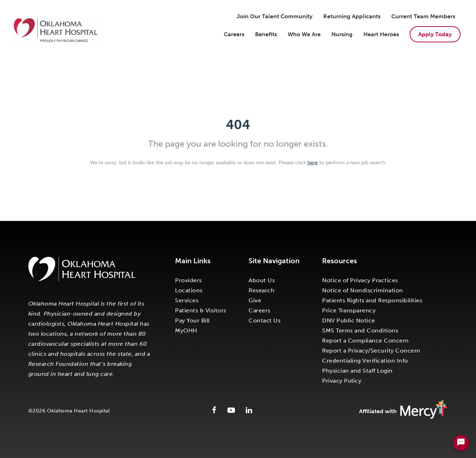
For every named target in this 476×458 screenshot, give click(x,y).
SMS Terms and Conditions (360, 330)
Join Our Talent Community (275, 16)
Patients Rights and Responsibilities (372, 300)
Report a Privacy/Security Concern (371, 351)
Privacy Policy (342, 381)
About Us (262, 280)
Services (187, 300)
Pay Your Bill (192, 320)
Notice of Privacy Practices (360, 280)
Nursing (342, 34)
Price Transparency (349, 310)
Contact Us (265, 320)
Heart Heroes (381, 34)
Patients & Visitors (201, 310)
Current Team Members (423, 16)
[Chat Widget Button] (461, 443)
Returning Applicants (352, 16)
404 (238, 125)
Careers (234, 34)
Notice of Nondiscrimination (363, 290)
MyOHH (186, 330)
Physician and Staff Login (357, 371)
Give (255, 300)
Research (261, 290)
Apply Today (435, 34)
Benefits (266, 34)
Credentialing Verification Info (365, 361)
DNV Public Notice (349, 320)
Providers (188, 280)
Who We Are (304, 34)
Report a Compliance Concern (366, 341)
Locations (189, 290)
